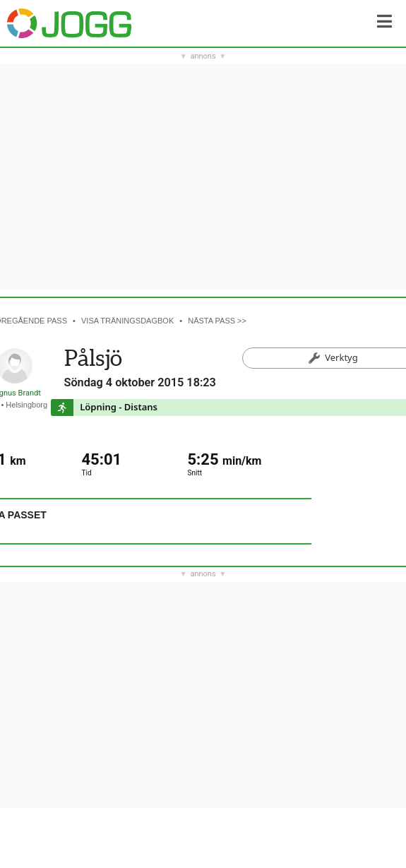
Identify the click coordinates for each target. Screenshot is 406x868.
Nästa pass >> (217, 321)
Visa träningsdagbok (127, 321)
